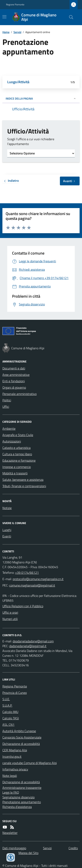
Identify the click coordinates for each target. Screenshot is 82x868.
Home (6, 32)
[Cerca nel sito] (70, 17)
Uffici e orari (10, 612)
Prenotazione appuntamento (22, 802)
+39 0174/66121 (27, 573)
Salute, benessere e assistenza (23, 480)
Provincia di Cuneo (15, 693)
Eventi (7, 536)
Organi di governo (14, 387)
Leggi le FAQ (11, 792)
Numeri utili (10, 619)
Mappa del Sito (28, 853)
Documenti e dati (14, 368)
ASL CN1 (8, 725)
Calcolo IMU (10, 712)
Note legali (10, 776)
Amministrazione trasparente (22, 788)
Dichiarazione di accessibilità (21, 744)
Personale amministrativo (19, 394)
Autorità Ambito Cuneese (19, 731)
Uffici (6, 407)
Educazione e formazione (19, 460)
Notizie (7, 508)
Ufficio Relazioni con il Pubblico (23, 606)
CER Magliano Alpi (15, 750)
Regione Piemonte (15, 5)
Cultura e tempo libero (17, 454)
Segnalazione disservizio (18, 797)
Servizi (17, 32)
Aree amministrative (16, 375)
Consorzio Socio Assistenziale (22, 737)
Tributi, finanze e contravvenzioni (24, 486)
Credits (73, 848)
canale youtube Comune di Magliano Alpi (30, 763)
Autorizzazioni (12, 441)
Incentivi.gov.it (12, 756)
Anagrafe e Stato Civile (18, 435)
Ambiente (9, 429)
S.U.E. (6, 699)
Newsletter (10, 833)
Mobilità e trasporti (15, 473)
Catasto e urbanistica (16, 448)
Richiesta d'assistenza (17, 807)
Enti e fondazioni (14, 381)
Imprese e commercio (17, 467)
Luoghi (7, 530)
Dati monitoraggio (14, 848)
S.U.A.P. (7, 705)
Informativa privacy (15, 769)
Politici (7, 400)
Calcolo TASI (11, 718)
